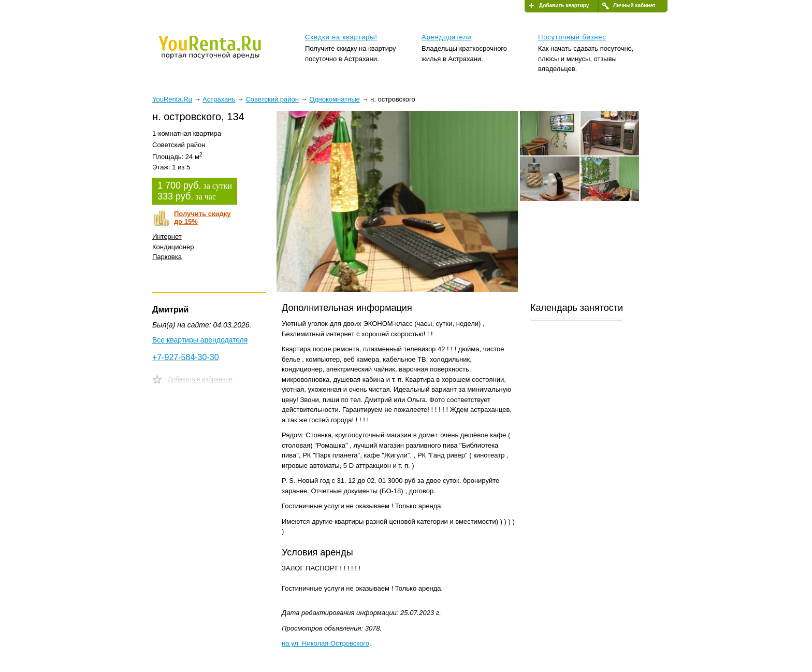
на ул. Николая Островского (325, 643)
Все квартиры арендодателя (200, 340)
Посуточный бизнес (572, 37)
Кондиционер (173, 247)
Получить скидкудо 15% (202, 218)
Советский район (272, 99)
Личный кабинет (634, 5)
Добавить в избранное (200, 379)
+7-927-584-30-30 (186, 357)
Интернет (167, 237)
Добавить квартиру (564, 5)
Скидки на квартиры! (341, 37)
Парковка (167, 257)
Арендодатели (446, 37)
